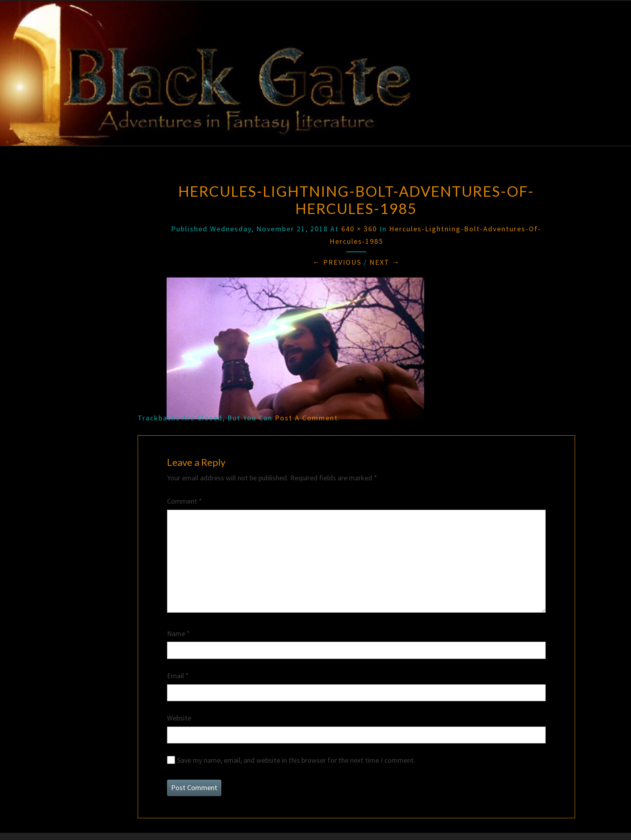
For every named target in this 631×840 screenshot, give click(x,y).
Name (178, 633)
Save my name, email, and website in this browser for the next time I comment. (296, 760)
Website (179, 718)
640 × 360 (359, 229)
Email (178, 676)
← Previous (337, 262)
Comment (185, 501)
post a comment (306, 418)
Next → (385, 262)
